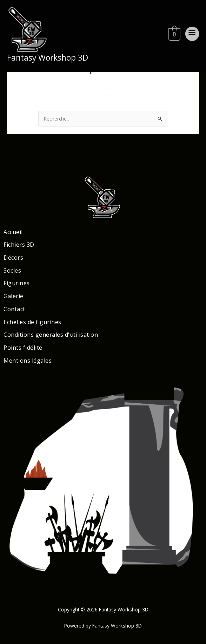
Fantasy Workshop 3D (48, 58)
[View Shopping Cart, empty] (174, 33)
